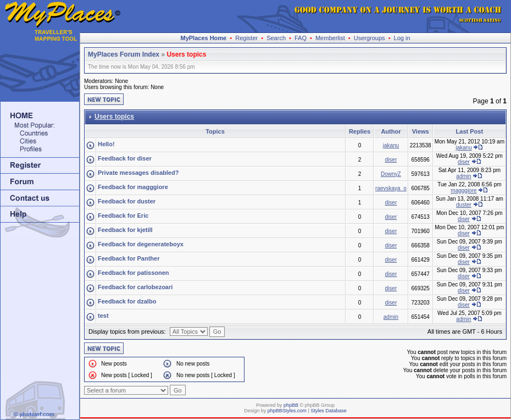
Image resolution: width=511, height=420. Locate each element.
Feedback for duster (127, 201)
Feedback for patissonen (134, 273)
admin (463, 176)
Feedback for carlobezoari (135, 287)
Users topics (186, 54)
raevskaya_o (391, 188)
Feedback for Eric (123, 215)
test (103, 316)
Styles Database (329, 411)
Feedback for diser (125, 158)
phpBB (291, 405)
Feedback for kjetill (125, 230)
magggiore (463, 190)
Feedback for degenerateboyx (141, 244)
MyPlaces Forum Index (124, 54)
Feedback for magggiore (133, 187)
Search (276, 38)
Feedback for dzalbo (127, 301)
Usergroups (370, 38)
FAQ (301, 38)
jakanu (391, 145)
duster (464, 205)
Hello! (106, 144)
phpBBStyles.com (287, 411)
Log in (402, 38)
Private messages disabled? (138, 173)
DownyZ (391, 174)
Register (246, 38)
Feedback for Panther (129, 258)
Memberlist (330, 38)
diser (391, 160)
